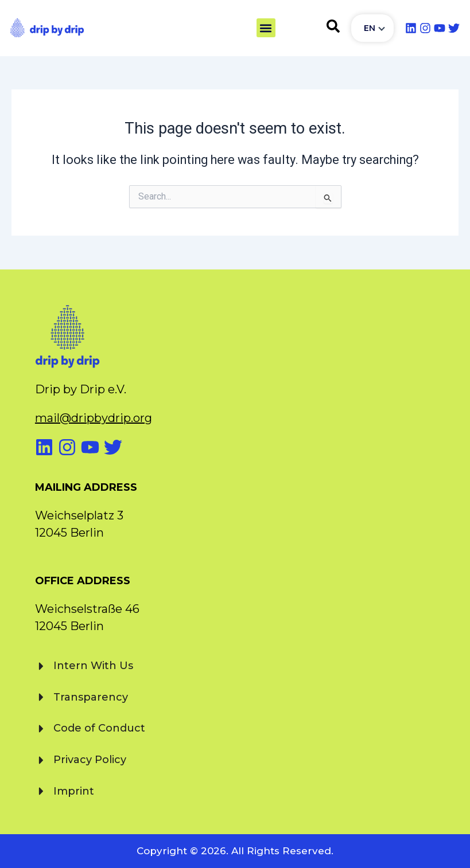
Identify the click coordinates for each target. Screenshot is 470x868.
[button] (266, 28)
